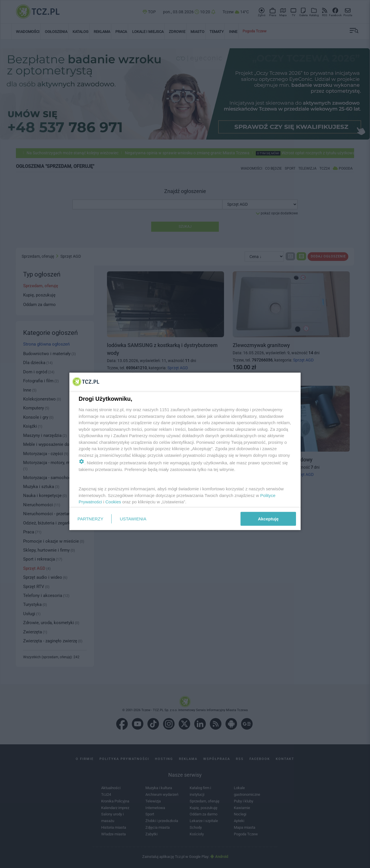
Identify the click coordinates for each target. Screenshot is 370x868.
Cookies (113, 502)
